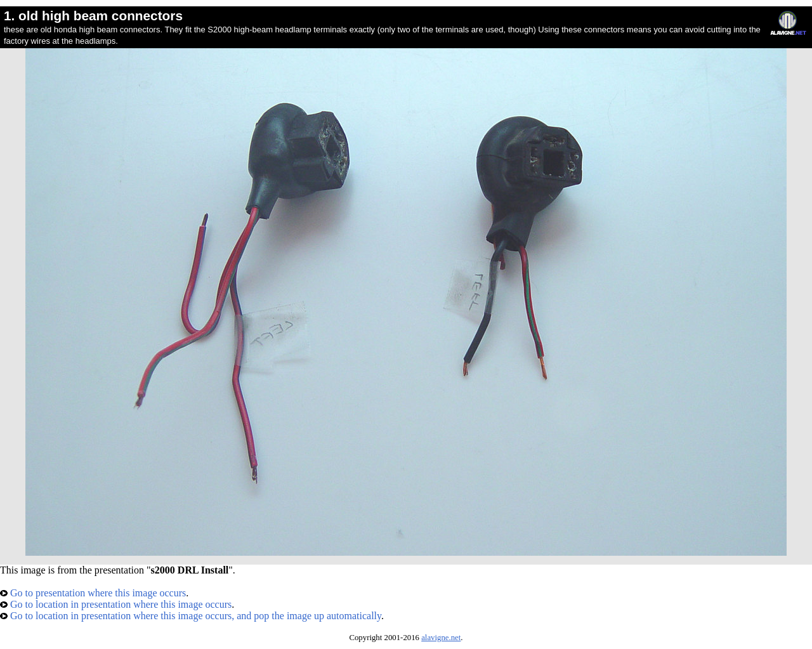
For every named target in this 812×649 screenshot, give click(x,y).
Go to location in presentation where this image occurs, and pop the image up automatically (191, 616)
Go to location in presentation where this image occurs (116, 604)
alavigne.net (441, 638)
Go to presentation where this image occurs (93, 593)
